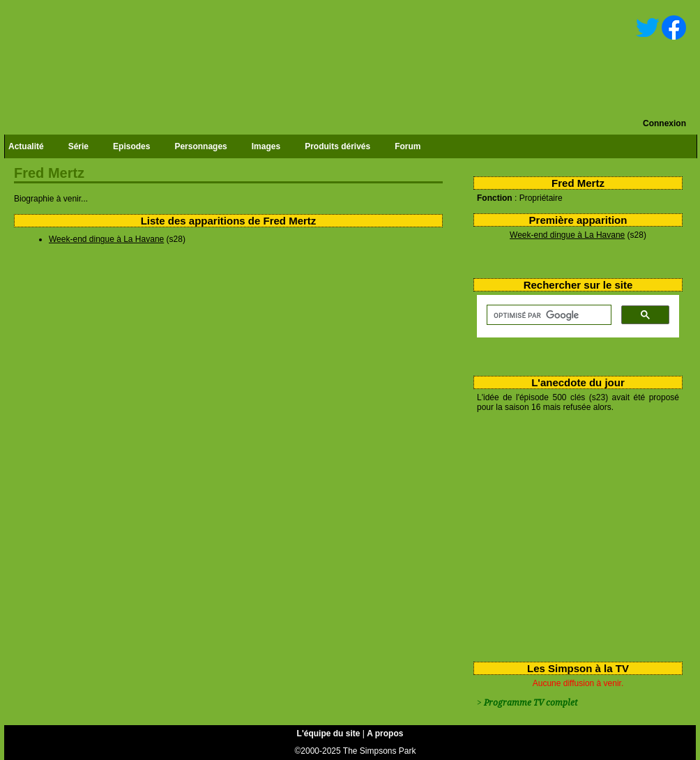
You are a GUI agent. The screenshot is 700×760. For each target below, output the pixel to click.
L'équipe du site (329, 734)
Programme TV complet (531, 703)
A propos (385, 734)
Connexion (664, 123)
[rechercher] (548, 315)
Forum (408, 146)
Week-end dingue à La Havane (567, 235)
